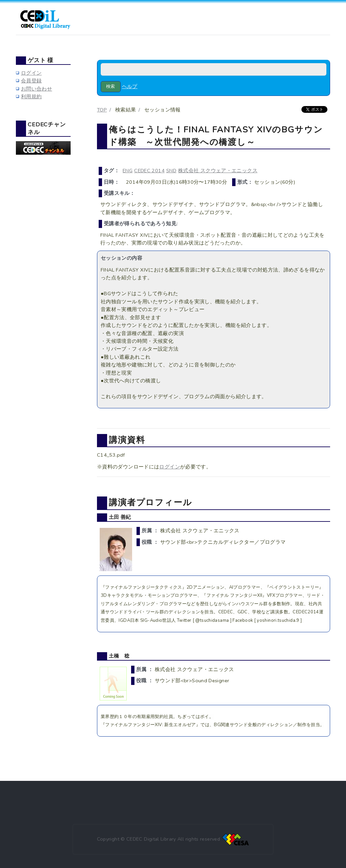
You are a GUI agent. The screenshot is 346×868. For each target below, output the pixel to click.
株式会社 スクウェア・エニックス (218, 171)
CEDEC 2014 (149, 171)
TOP (102, 110)
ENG (128, 171)
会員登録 (31, 81)
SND (171, 171)
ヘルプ (130, 86)
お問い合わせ (36, 89)
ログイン (169, 467)
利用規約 (31, 97)
